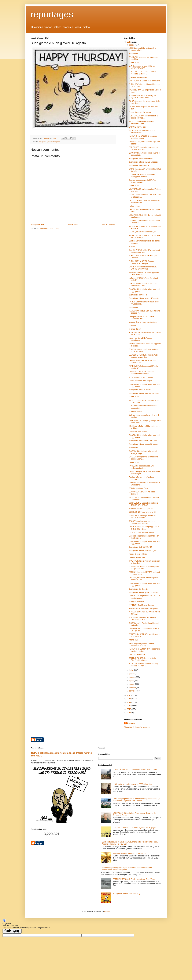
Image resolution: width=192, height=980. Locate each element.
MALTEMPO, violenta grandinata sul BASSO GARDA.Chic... (143, 268)
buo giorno (43, 142)
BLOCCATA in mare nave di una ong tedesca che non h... (143, 665)
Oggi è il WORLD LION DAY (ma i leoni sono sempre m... (144, 251)
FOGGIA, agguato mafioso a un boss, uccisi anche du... (144, 350)
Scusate (132, 247)
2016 (129, 695)
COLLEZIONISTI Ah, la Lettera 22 (142, 512)
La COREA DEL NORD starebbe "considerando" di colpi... (142, 373)
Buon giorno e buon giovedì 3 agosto (143, 592)
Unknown (131, 723)
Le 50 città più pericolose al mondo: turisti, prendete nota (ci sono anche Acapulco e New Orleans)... (136, 800)
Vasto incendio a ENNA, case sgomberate (140, 339)
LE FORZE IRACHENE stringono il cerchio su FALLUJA (135, 770)
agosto (132, 45)
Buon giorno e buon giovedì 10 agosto (144, 298)
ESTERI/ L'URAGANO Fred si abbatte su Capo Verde (134, 879)
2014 (129, 702)
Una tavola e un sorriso (138, 432)
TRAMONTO (134, 63)
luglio (131, 670)
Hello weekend (135, 206)
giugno (132, 674)
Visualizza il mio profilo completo (137, 727)
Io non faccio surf (135, 411)
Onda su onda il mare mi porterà (141, 532)
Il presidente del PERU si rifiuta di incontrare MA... (142, 132)
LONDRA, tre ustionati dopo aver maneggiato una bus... (142, 175)
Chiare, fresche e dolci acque (140, 381)
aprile (132, 681)
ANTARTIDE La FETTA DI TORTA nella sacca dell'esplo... (144, 236)
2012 (129, 709)
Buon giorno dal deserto (138, 589)
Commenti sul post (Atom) (49, 229)
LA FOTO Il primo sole (137, 127)
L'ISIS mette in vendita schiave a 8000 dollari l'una (132, 784)
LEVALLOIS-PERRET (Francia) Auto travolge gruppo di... (143, 356)
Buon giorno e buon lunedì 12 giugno (127, 894)
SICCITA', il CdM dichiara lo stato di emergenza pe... (143, 452)
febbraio (133, 687)
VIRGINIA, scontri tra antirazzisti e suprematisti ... (142, 49)
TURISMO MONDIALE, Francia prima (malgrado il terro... (144, 568)
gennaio (133, 691)
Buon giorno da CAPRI (138, 295)
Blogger (107, 911)
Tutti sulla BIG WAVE (137, 655)
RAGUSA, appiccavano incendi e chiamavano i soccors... (142, 522)
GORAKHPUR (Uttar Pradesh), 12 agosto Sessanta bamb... (142, 97)
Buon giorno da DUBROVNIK (140, 547)
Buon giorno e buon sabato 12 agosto (144, 162)
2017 (129, 42)
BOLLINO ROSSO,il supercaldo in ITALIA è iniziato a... (142, 659)
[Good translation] (7, 931)
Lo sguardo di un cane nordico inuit (143, 322)
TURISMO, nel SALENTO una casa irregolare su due (143, 137)
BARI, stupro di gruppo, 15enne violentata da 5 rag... (141, 644)
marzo (132, 684)
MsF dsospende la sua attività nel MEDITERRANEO (142, 67)
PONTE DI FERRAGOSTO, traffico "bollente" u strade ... (143, 73)
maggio (132, 677)
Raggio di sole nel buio (138, 554)
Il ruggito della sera (136, 601)
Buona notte (134, 54)
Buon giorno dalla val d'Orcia (140, 390)
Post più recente (38, 224)
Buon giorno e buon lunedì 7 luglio (142, 550)
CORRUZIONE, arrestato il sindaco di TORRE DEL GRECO (144, 504)
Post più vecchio (108, 224)
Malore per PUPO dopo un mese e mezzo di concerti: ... (142, 517)
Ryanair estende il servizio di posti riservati (130, 853)
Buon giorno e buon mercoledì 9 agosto (144, 393)
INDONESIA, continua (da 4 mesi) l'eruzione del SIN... (142, 619)
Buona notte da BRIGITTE (139, 165)
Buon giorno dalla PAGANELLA (141, 159)
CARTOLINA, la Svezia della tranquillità (144, 81)
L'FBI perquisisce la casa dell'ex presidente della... (141, 318)
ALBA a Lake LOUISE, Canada (141, 377)
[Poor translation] (17, 931)
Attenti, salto (134, 640)
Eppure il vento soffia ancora (140, 112)
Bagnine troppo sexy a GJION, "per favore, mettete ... (143, 181)
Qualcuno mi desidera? (138, 77)
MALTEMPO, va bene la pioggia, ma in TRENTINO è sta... (144, 528)
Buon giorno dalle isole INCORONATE (144, 441)
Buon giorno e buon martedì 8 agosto (143, 444)
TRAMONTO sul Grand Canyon (141, 605)
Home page (73, 224)
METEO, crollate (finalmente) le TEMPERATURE (141, 122)
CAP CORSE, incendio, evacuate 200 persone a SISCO (144, 148)
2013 (129, 706)
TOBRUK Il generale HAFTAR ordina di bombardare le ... (144, 573)
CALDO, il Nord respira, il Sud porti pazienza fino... (143, 361)
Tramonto (132, 326)
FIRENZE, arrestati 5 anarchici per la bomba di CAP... (143, 579)
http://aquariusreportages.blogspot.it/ (143, 608)
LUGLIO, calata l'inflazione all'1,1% (143, 232)
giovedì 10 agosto (54, 142)
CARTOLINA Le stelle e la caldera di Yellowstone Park (143, 285)
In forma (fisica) (135, 329)
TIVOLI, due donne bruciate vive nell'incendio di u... (141, 467)
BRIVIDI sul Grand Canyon (139, 488)
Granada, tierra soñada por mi (141, 509)
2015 (129, 699)
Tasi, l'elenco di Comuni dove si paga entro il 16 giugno (134, 828)
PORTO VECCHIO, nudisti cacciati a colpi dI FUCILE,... (143, 117)
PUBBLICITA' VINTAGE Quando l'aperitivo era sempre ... (142, 262)
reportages (52, 14)
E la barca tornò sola (137, 557)
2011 (129, 713)
